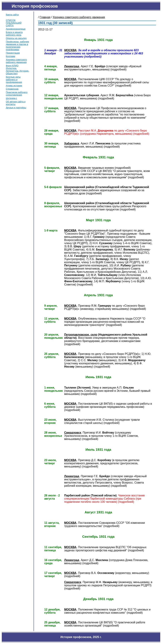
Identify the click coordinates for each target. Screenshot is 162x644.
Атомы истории (14, 86)
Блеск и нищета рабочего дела (14, 34)
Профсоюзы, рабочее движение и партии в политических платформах (17, 46)
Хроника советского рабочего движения (16, 61)
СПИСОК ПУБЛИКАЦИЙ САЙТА (14, 23)
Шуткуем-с (11, 98)
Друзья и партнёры (16, 108)
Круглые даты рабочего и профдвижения (14, 80)
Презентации (13, 53)
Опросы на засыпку (16, 38)
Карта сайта (12, 15)
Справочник (12, 89)
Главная (45, 17)
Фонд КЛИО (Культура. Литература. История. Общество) (17, 70)
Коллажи (11, 56)
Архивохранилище (16, 29)
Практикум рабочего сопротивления (17, 94)
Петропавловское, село (81, 335)
